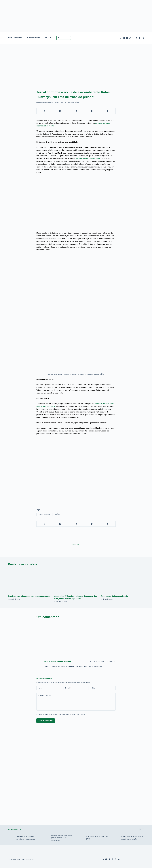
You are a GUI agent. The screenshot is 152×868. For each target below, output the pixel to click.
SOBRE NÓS (20, 38)
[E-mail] (108, 111)
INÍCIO (10, 38)
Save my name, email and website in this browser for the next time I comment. (63, 714)
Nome (41, 688)
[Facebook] (136, 38)
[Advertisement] (76, 489)
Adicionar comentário (46, 695)
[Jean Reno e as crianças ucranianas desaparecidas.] (30, 581)
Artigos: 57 (76, 545)
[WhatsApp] (92, 111)
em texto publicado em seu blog (88, 158)
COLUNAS (49, 38)
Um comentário (73, 102)
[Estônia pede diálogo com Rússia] (122, 581)
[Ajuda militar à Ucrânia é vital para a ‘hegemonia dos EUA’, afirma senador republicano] (76, 581)
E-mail (68, 688)
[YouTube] (127, 38)
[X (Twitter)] (124, 38)
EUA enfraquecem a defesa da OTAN (97, 838)
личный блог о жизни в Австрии (57, 662)
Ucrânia (57, 514)
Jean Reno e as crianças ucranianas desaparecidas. (29, 596)
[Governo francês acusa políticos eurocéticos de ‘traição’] (116, 838)
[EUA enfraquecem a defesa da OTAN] (81, 838)
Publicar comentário (46, 720)
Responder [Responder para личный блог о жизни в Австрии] (111, 662)
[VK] (133, 38)
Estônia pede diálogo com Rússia (114, 596)
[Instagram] (140, 38)
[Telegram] (121, 38)
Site (94, 688)
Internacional (61, 102)
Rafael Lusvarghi (44, 514)
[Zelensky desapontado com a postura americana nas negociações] (46, 838)
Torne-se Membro (64, 38)
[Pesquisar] (143, 38)
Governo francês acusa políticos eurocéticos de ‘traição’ (132, 838)
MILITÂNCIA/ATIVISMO (35, 38)
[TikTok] (130, 38)
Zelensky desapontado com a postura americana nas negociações (62, 838)
